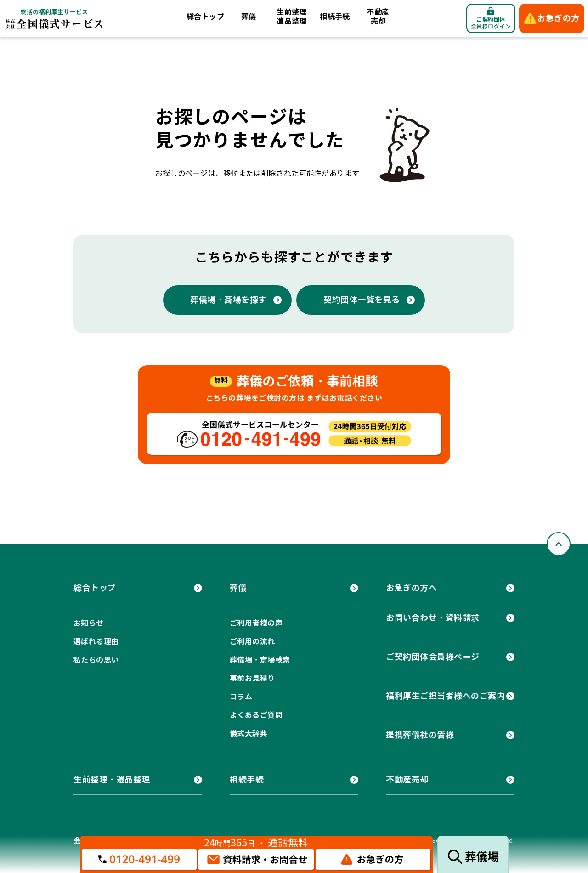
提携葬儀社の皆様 (420, 735)
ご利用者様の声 (256, 623)
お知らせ (89, 623)
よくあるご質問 (256, 715)
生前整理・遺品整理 (112, 779)
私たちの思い (96, 660)
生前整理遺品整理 (292, 17)
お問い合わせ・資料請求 (433, 618)
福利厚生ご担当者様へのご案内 (446, 696)
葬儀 (249, 17)
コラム (241, 697)
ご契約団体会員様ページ (433, 657)
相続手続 (335, 17)
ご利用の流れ (252, 642)
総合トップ (205, 17)
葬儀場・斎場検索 (260, 660)
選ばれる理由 (96, 642)
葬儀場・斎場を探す (229, 300)
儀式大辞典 (249, 734)
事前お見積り (252, 678)
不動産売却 (378, 17)
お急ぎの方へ (411, 588)
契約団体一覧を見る (362, 300)
